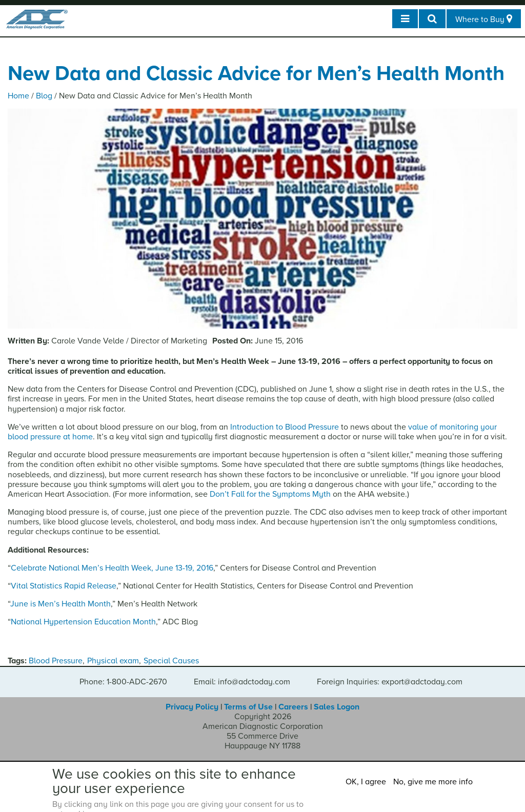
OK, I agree (366, 782)
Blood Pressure (56, 661)
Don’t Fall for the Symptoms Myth (270, 494)
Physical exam (113, 661)
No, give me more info (433, 782)
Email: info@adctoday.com (242, 682)
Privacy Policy (192, 707)
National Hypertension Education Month (83, 622)
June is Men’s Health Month (60, 604)
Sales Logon (337, 707)
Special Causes (171, 661)
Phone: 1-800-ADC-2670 (123, 682)
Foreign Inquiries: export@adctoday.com (390, 682)
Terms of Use (248, 707)
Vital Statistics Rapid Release (64, 586)
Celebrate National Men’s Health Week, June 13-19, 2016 (112, 568)
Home (18, 96)
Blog (44, 96)
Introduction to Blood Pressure (285, 427)
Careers (293, 707)
